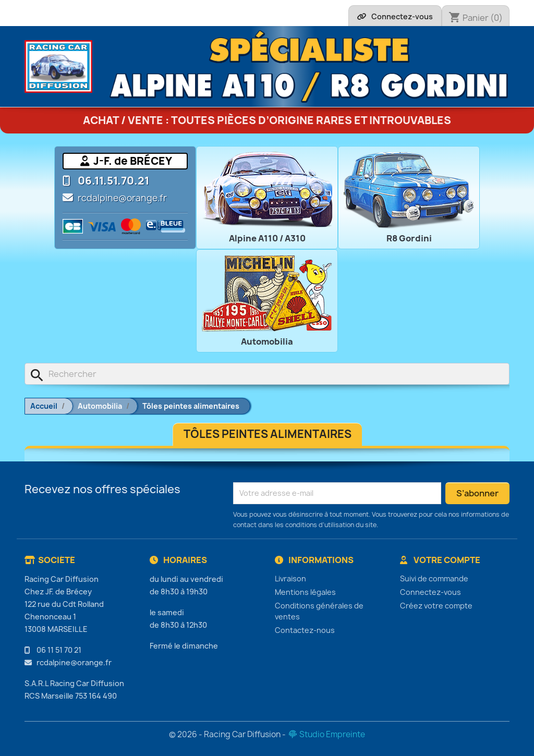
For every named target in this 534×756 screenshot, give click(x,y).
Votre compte (440, 560)
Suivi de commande (434, 578)
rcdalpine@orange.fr (122, 198)
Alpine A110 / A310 (267, 238)
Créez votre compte (436, 606)
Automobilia (267, 342)
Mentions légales (305, 592)
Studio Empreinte (326, 734)
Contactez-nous (305, 630)
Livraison (290, 578)
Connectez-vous (430, 592)
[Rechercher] (267, 374)
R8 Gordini (409, 238)
